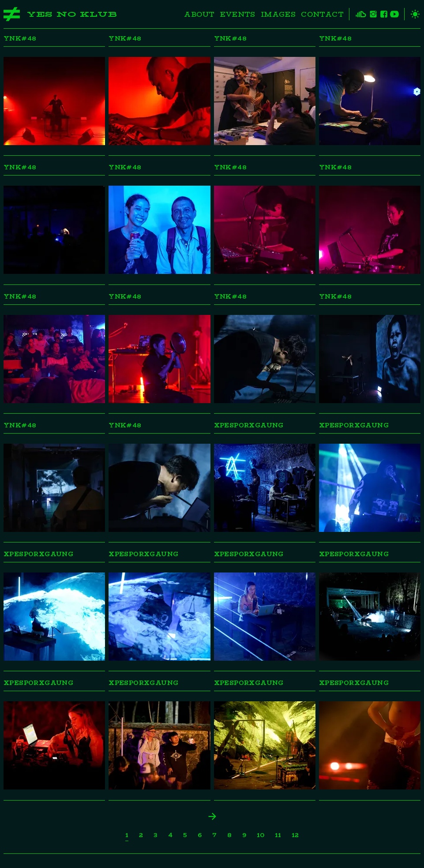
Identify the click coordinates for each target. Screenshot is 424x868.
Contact (322, 14)
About (199, 14)
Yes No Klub (72, 14)
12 (295, 835)
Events (237, 14)
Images (278, 14)
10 (261, 835)
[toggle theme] (412, 14)
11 (278, 835)
